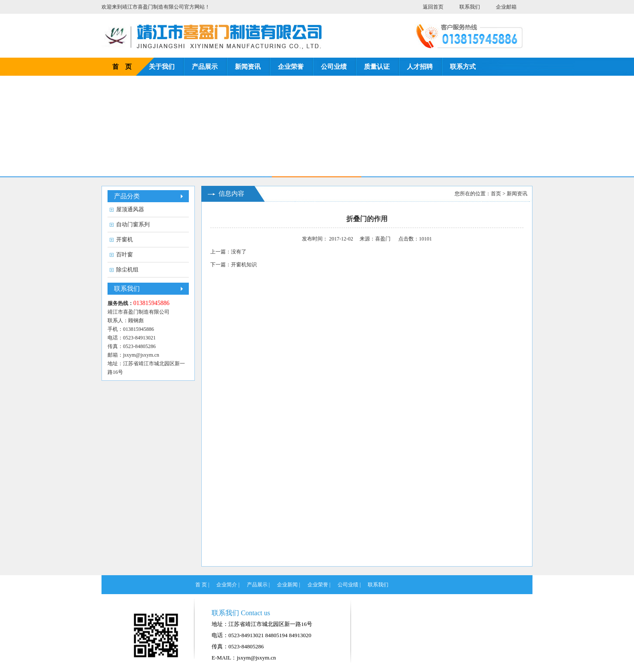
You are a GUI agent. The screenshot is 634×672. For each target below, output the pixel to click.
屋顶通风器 (130, 209)
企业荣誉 (291, 67)
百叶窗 (125, 254)
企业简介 (227, 585)
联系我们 (470, 7)
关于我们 (162, 67)
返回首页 (433, 7)
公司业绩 (334, 67)
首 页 (122, 67)
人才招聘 (420, 67)
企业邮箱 (506, 7)
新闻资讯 (248, 67)
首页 (496, 194)
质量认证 (377, 67)
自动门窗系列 (133, 224)
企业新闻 (287, 585)
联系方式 (463, 67)
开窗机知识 (244, 265)
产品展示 (205, 67)
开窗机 (125, 239)
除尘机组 (127, 270)
